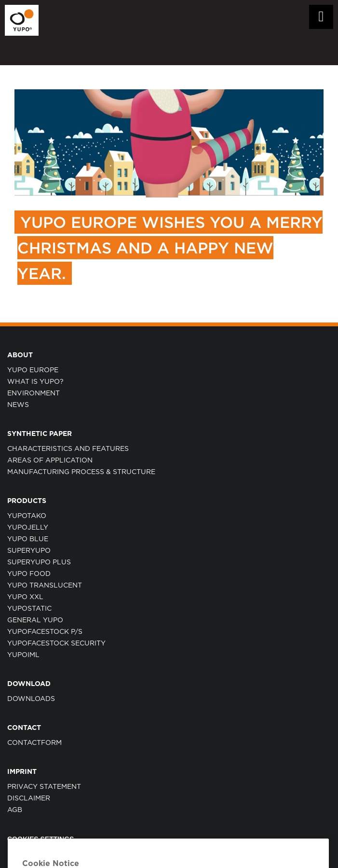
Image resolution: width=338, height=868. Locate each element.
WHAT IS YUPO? (35, 382)
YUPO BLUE (28, 539)
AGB (15, 810)
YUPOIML (23, 655)
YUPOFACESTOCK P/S (45, 632)
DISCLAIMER (29, 798)
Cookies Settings (41, 839)
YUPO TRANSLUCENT (45, 586)
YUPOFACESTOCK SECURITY (56, 644)
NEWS (18, 405)
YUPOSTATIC (29, 609)
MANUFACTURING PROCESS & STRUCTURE (81, 472)
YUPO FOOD (29, 574)
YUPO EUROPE (33, 370)
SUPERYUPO (29, 551)
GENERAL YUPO (35, 620)
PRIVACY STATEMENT (44, 787)
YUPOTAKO (27, 516)
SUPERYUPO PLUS (39, 562)
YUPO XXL (25, 597)
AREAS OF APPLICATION (50, 461)
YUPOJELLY (28, 528)
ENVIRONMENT (34, 393)
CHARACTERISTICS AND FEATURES (68, 449)
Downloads (31, 699)
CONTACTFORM (34, 743)
